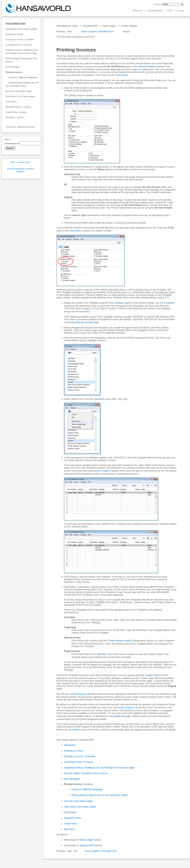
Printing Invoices (14, 72)
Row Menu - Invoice (15, 117)
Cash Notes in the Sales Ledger (20, 96)
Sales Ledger (109, 26)
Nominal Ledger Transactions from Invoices (21, 60)
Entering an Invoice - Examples (20, 39)
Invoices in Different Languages (87, 789)
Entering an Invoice (14, 34)
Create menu (70, 824)
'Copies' (149, 675)
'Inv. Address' (75, 730)
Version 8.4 (137, 11)
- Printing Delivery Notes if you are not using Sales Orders (22, 84)
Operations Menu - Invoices (18, 107)
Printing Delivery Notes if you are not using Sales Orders (100, 795)
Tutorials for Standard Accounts (20, 127)
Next (70, 32)
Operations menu (73, 818)
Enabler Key (119, 716)
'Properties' (169, 303)
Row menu (69, 829)
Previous (61, 32)
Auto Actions (76, 231)
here (87, 312)
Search (127, 32)
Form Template (116, 303)
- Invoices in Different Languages (21, 77)
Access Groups (101, 471)
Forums (180, 11)
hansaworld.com (155, 11)
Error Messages (13, 67)
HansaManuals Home (68, 26)
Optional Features (147, 67)
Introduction (70, 745)
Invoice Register (129, 26)
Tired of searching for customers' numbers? (21, 170)
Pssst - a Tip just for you (21, 162)
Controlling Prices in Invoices (19, 45)
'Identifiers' (102, 654)
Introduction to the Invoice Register (21, 29)
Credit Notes (11, 102)
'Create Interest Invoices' (120, 641)
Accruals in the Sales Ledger (19, 91)
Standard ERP (90, 26)
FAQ (170, 11)
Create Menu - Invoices (16, 112)
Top (75, 851)
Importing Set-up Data (82, 322)
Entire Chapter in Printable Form (97, 32)
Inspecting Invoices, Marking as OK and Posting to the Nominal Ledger (22, 52)
